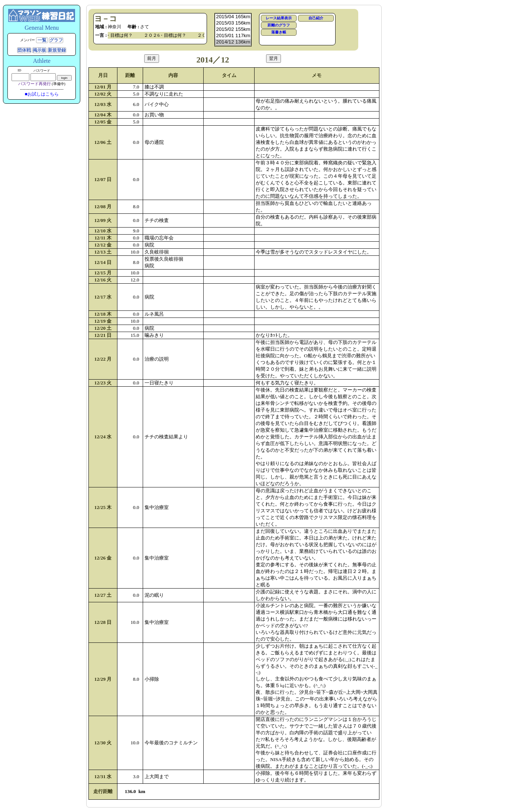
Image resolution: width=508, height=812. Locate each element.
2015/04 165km (233, 17)
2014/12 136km (233, 42)
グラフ (56, 40)
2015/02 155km (233, 30)
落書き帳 (279, 32)
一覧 (42, 40)
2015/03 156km (233, 23)
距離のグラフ (279, 25)
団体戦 (24, 50)
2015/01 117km (233, 36)
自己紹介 (316, 18)
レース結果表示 (279, 18)
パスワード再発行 (35, 84)
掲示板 (39, 50)
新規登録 (57, 50)
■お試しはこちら (42, 94)
